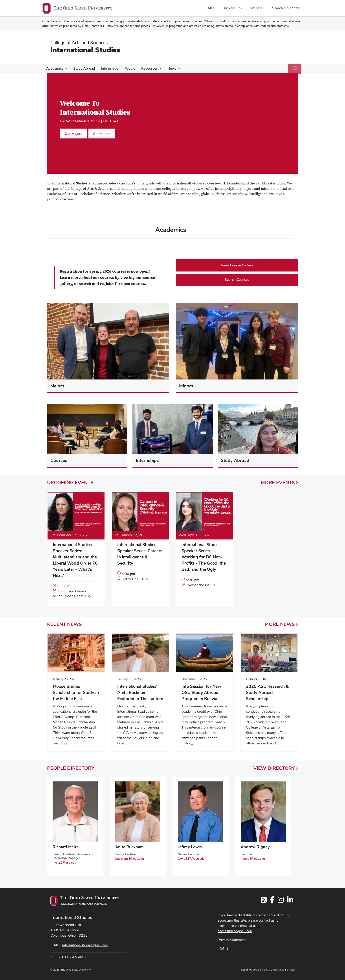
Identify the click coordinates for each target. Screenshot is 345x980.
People (127, 68)
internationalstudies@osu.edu (85, 945)
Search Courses (237, 280)
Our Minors (102, 133)
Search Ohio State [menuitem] (286, 8)
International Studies (85, 50)
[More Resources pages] (156, 70)
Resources (146, 68)
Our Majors (73, 133)
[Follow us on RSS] (264, 901)
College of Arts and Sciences (79, 43)
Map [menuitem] (211, 8)
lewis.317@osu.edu (191, 859)
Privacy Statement (232, 940)
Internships (107, 68)
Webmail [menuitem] (257, 8)
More (279, 482)
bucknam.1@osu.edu (130, 859)
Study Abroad (83, 68)
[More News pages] (173, 70)
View (276, 768)
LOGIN (223, 949)
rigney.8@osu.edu (253, 859)
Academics (54, 68)
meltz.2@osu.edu (64, 863)
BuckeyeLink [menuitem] (232, 8)
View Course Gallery (237, 265)
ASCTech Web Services (281, 970)
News (167, 68)
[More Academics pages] (65, 70)
